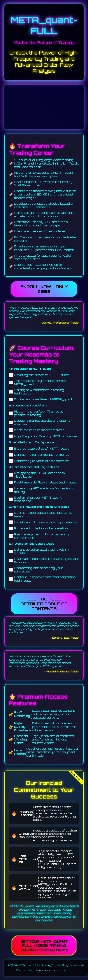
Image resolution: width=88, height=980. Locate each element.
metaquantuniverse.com (62, 970)
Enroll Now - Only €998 (44, 289)
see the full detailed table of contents (44, 604)
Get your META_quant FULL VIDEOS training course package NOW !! (44, 946)
